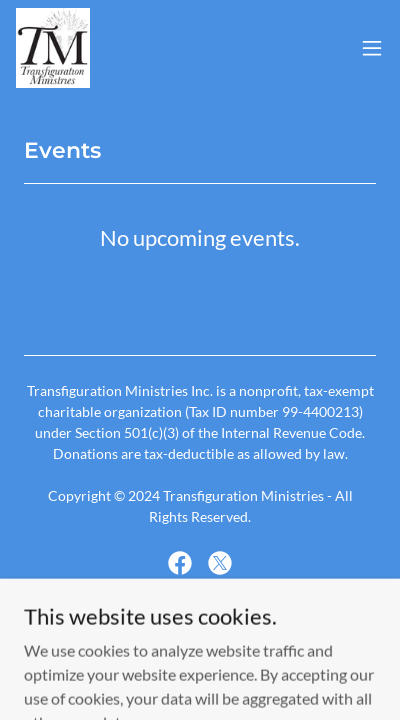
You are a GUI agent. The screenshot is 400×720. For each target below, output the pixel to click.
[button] (372, 48)
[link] (53, 48)
